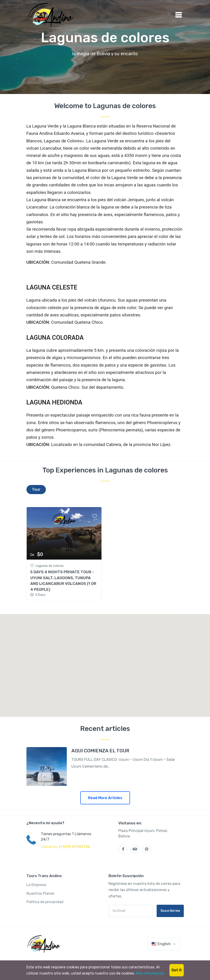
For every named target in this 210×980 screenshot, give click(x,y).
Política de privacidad (45, 902)
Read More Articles (105, 798)
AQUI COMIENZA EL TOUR (100, 751)
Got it (177, 970)
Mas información (150, 973)
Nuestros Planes (40, 893)
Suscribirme (170, 911)
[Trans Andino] (44, 944)
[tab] (36, 490)
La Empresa (36, 885)
